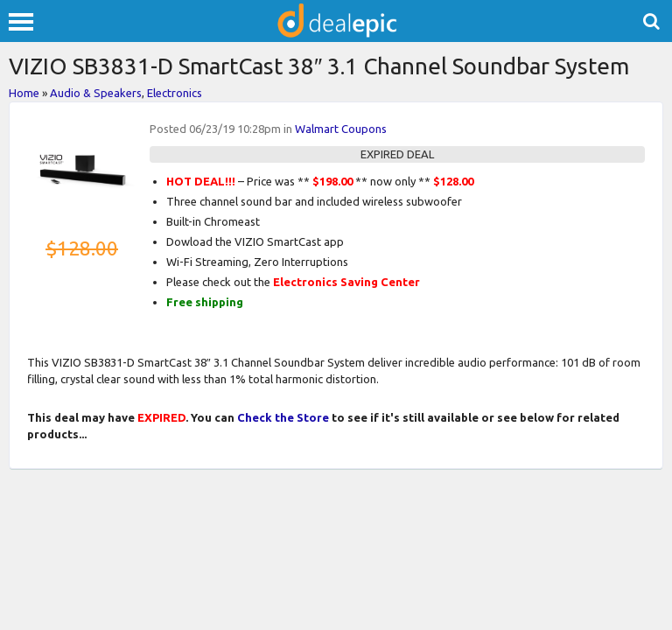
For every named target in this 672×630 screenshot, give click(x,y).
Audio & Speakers (96, 93)
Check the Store (283, 417)
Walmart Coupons (341, 129)
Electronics (175, 93)
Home (24, 93)
